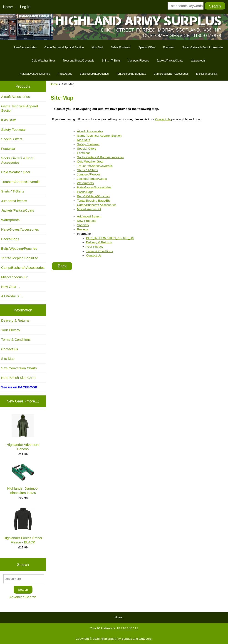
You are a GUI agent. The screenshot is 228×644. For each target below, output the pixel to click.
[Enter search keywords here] (186, 6)
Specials (83, 225)
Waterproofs (198, 61)
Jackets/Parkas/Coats (170, 61)
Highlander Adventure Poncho (23, 433)
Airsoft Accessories (25, 47)
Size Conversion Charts (19, 368)
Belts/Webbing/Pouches (94, 74)
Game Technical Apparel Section (64, 47)
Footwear (169, 47)
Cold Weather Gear (43, 61)
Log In (25, 7)
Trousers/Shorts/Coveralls (78, 61)
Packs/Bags (65, 74)
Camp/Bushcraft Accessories (171, 74)
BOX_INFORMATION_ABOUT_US (110, 238)
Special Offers (147, 47)
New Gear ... (11, 287)
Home (8, 7)
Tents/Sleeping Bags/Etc (131, 74)
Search (23, 565)
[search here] (24, 579)
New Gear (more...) (23, 401)
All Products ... (12, 296)
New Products (87, 221)
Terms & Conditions (16, 339)
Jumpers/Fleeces (138, 61)
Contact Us (10, 349)
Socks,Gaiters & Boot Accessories (203, 47)
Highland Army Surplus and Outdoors (126, 639)
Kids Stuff (97, 47)
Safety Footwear (121, 47)
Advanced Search (23, 597)
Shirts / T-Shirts (111, 61)
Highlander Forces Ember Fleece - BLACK (23, 526)
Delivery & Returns (15, 320)
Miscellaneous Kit (207, 74)
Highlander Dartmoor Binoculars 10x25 (23, 479)
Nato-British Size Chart (18, 378)
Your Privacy (11, 330)
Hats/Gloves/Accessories (35, 74)
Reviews (83, 229)
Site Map (8, 359)
